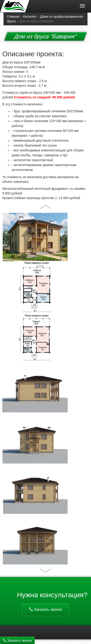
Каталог (30, 17)
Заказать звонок (45, 609)
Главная (13, 17)
